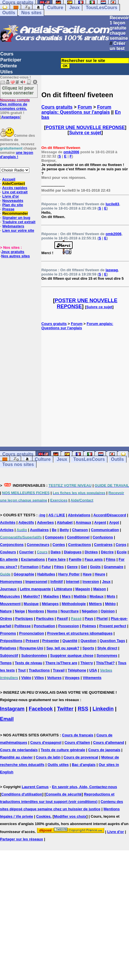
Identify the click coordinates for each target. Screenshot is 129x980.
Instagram (12, 709)
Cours (7, 54)
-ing (42, 515)
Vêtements (92, 678)
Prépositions (11, 641)
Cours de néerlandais (19, 750)
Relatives (8, 648)
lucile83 (112, 204)
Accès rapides (15, 188)
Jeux (74, 8)
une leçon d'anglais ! (17, 155)
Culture (55, 8)
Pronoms (8, 633)
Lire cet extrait (15, 192)
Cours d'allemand (109, 742)
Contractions (79, 545)
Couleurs (8, 552)
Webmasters (13, 226)
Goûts (95, 567)
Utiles (7, 72)
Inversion (91, 582)
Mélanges (50, 604)
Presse (8, 209)
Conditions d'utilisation (22, 794)
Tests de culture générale (63, 750)
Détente (9, 66)
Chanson (80, 530)
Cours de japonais (104, 750)
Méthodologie (74, 604)
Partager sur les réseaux (21, 839)
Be (54, 530)
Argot (114, 522)
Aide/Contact (13, 184)
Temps (6, 663)
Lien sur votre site (18, 230)
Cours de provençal (81, 757)
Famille (75, 559)
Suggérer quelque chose (72, 655)
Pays (89, 619)
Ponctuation (45, 626)
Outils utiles (58, 765)
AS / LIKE (57, 515)
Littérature (63, 589)
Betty (64, 530)
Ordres (6, 619)
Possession (69, 626)
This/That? (105, 663)
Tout (22, 670)
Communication (105, 530)
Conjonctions (12, 545)
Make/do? (32, 596)
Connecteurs (38, 545)
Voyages (72, 678)
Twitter (65, 709)
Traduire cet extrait (19, 222)
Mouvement (10, 604)
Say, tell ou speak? (63, 648)
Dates (56, 552)
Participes (24, 619)
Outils (9, 13)
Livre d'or (11, 196)
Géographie (24, 574)
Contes (59, 545)
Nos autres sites (15, 256)
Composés (54, 537)
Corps (121, 545)
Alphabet (65, 522)
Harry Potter (69, 574)
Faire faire (57, 559)
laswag (112, 270)
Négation (90, 611)
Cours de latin (48, 757)
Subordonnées (34, 655)
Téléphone (77, 670)
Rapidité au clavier (16, 757)
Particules (45, 619)
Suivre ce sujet (85, 133)
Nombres (36, 611)
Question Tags (112, 641)
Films (111, 559)
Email (7, 719)
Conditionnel (78, 537)
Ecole (122, 552)
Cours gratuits (57, 107)
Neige (20, 611)
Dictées (91, 552)
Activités (8, 522)
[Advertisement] (85, 388)
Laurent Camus (35, 787)
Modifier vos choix (70, 816)
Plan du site (13, 205)
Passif (62, 619)
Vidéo (26, 678)
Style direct (107, 648)
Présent (32, 641)
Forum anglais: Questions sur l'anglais (76, 110)
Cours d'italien (77, 742)
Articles (7, 530)
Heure (100, 574)
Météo (110, 604)
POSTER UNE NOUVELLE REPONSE (85, 128)
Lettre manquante (35, 589)
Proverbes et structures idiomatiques (80, 633)
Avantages (10, 117)
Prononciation (31, 633)
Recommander (15, 213)
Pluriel (102, 619)
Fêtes (59, 567)
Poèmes (89, 626)
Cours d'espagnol (46, 742)
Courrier (26, 552)
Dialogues (73, 552)
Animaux (84, 522)
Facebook (41, 709)
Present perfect (113, 626)
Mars (66, 596)
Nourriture (70, 611)
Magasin (83, 589)
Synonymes (107, 655)
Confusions (103, 537)
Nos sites (31, 13)
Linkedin (103, 709)
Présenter (51, 641)
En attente (9, 559)
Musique (31, 604)
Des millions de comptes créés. (15, 104)
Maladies (51, 596)
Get (84, 567)
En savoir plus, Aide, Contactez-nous (84, 787)
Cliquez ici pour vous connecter (18, 90)
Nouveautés (13, 201)
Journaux (8, 589)
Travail (59, 670)
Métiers (95, 604)
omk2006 (71, 152)
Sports (88, 648)
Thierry (87, 663)
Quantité (70, 641)
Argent (100, 522)
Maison (100, 589)
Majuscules (10, 596)
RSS (83, 709)
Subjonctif (9, 655)
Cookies (43, 816)
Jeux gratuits (13, 252)
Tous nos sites (18, 464)
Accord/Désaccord (110, 515)
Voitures (54, 678)
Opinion (108, 611)
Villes (39, 678)
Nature (6, 611)
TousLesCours (102, 8)
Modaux (97, 596)
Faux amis (94, 559)
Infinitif (57, 582)
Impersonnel (36, 582)
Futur (46, 567)
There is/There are (61, 663)
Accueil (9, 179)
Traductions (39, 670)
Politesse (23, 626)
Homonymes (11, 582)
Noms (52, 611)
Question (89, 641)
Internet (73, 582)
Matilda (80, 596)
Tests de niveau (29, 663)
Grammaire (113, 567)
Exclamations (33, 559)
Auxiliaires (39, 530)
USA (93, 670)
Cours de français (78, 735)
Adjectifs (26, 522)
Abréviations (79, 515)
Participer (11, 60)
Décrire (107, 552)
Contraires (103, 545)
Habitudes (46, 574)
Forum (85, 107)
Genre (72, 567)
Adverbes (45, 522)
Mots (111, 596)
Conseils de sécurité (64, 794)
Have (87, 574)
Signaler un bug (16, 218)
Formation (30, 567)
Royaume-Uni (31, 648)
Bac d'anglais (84, 765)
